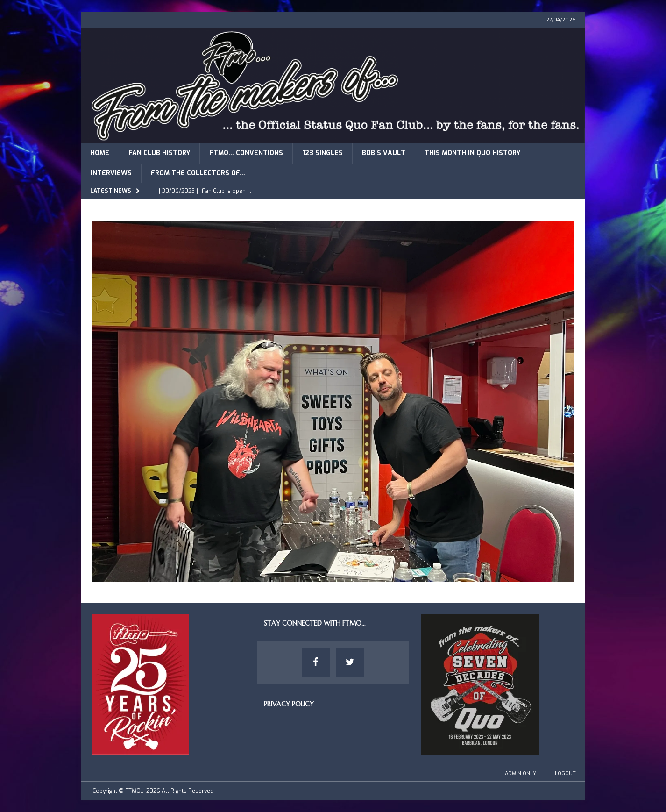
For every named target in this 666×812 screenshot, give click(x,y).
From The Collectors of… (198, 173)
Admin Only (521, 773)
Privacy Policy (289, 704)
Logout (565, 773)
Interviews (111, 173)
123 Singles (322, 153)
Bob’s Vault (384, 153)
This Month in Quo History (472, 153)
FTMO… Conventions (246, 153)
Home (100, 153)
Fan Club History (159, 153)
